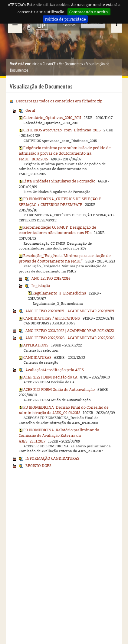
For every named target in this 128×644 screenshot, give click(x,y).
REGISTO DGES (38, 465)
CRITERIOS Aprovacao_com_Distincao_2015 (62, 130)
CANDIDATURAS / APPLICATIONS (52, 318)
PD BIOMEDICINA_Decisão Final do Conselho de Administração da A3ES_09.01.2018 (64, 410)
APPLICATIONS (36, 345)
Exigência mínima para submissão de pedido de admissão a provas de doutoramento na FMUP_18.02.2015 (65, 153)
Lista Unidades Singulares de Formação (59, 181)
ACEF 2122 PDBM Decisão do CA (50, 377)
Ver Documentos (71, 64)
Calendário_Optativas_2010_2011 (52, 118)
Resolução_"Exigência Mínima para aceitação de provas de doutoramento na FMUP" (65, 258)
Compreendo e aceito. (89, 12)
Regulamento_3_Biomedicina (59, 293)
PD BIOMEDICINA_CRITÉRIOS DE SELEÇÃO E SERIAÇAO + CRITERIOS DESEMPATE (60, 201)
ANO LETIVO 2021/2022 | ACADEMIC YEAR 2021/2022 (70, 330)
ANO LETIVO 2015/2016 (51, 278)
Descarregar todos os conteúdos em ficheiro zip (59, 101)
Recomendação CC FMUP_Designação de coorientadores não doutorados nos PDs (57, 230)
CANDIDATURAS (37, 357)
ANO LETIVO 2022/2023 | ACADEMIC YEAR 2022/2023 (70, 338)
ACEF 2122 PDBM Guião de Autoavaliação (59, 389)
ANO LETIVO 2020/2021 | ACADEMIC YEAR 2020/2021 (70, 311)
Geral (30, 110)
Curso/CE (49, 64)
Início (35, 64)
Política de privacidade (65, 19)
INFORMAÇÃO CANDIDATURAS (52, 458)
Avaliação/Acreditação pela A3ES (55, 370)
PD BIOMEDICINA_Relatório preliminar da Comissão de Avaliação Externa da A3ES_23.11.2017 (59, 435)
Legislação (41, 285)
